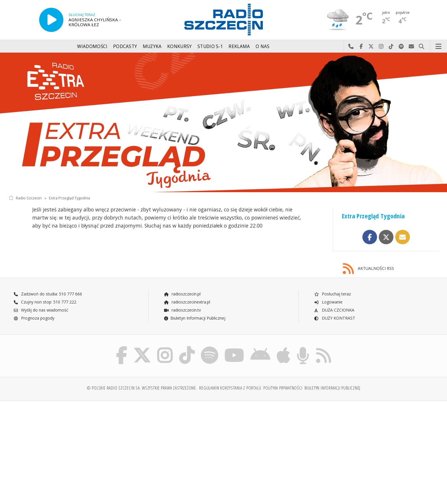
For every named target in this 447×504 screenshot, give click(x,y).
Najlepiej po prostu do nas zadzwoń (351, 47)
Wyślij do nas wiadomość (411, 47)
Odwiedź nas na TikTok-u (391, 47)
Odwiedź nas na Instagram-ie (381, 47)
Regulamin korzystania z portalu (230, 388)
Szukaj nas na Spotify (401, 47)
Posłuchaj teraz (332, 294)
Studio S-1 (210, 46)
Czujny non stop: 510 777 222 (45, 302)
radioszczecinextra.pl (187, 302)
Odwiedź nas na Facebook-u (361, 47)
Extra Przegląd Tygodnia (70, 198)
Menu (439, 47)
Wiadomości (92, 46)
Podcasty (125, 46)
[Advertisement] (61, 450)
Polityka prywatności (283, 388)
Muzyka (152, 46)
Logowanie (328, 302)
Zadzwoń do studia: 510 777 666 (48, 294)
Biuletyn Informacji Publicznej (194, 318)
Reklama (239, 46)
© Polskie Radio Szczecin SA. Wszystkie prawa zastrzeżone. (142, 388)
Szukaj (422, 47)
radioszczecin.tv (182, 310)
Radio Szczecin (25, 198)
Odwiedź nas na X (371, 47)
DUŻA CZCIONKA (334, 310)
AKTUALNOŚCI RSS (368, 269)
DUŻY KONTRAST (334, 318)
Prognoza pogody (34, 318)
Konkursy (179, 46)
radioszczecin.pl (182, 294)
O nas (263, 46)
